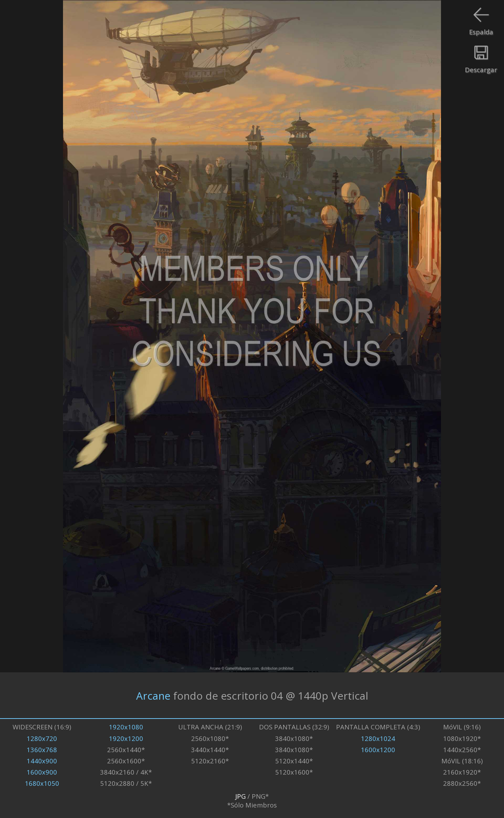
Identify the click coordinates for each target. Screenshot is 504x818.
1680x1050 (42, 783)
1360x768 (42, 750)
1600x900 (42, 772)
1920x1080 (126, 727)
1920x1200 (126, 738)
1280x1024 (378, 738)
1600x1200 (378, 750)
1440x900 (42, 761)
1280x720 (42, 738)
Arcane (153, 695)
